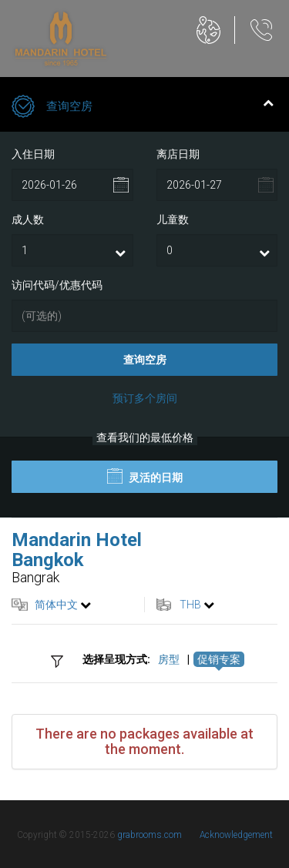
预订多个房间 (145, 398)
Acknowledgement (236, 835)
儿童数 (173, 220)
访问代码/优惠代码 (57, 285)
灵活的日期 (145, 476)
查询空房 (145, 360)
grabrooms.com (150, 835)
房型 (169, 659)
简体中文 (56, 605)
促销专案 (219, 659)
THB (190, 605)
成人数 (28, 220)
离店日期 (178, 154)
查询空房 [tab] (143, 108)
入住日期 (33, 154)
